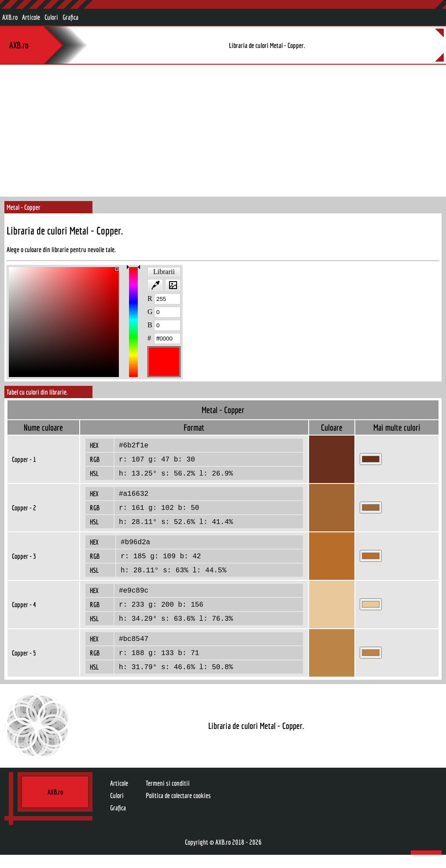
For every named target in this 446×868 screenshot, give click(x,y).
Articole (31, 17)
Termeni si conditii (168, 796)
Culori (51, 17)
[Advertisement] (223, 131)
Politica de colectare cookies (178, 809)
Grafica (70, 17)
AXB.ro (10, 17)
